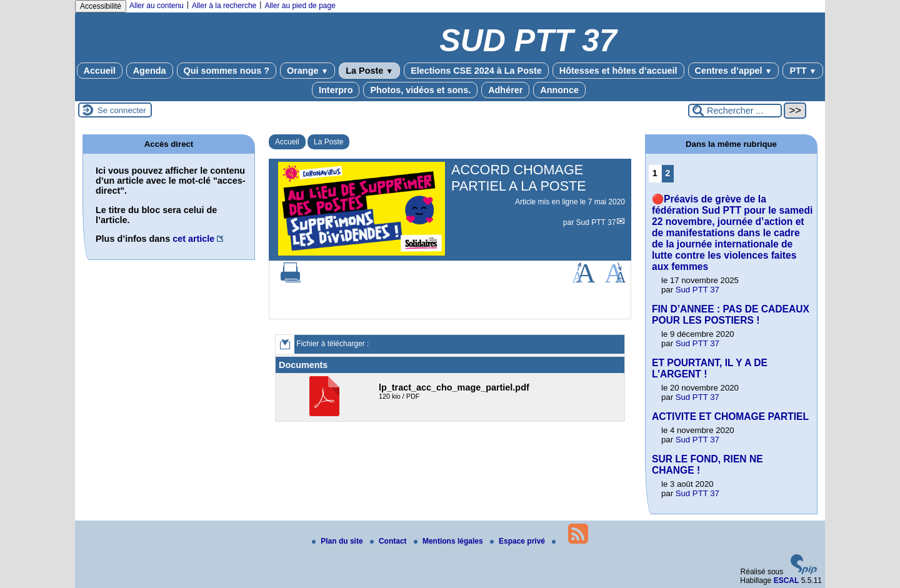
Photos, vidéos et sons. (420, 90)
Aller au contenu (157, 6)
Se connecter (122, 110)
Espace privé (518, 541)
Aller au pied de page (300, 6)
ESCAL (787, 581)
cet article (193, 239)
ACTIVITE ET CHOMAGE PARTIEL (730, 416)
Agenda (150, 71)
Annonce (559, 90)
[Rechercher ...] (735, 111)
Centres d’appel (734, 71)
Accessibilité (101, 6)
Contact (389, 541)
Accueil (100, 71)
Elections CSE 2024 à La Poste (476, 71)
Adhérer (505, 90)
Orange (307, 71)
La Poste (369, 71)
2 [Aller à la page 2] (667, 173)
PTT (803, 71)
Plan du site (338, 541)
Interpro (336, 90)
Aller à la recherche (224, 6)
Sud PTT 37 (596, 222)
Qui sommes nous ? (227, 71)
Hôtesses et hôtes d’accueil (618, 71)
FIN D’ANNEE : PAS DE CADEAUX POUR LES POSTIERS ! (731, 315)
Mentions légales (449, 541)
